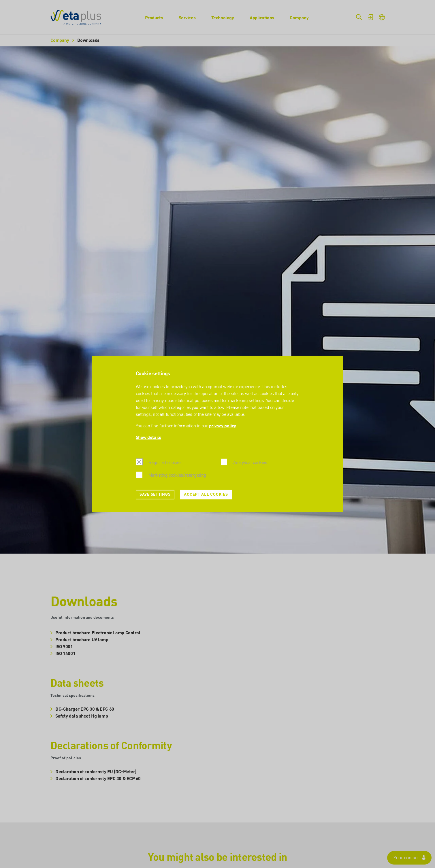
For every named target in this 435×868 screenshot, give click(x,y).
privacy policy (223, 426)
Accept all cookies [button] (206, 495)
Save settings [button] (155, 495)
